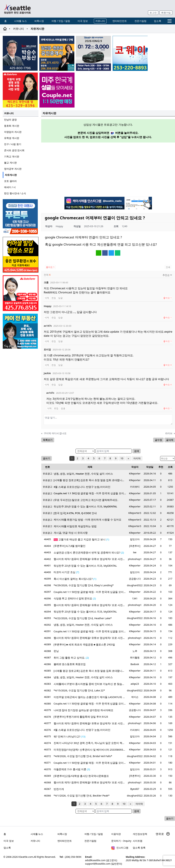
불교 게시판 (10, 163)
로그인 (153, 13)
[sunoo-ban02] (57, 90)
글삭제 (170, 440)
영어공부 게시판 (13, 169)
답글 (60, 298)
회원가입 (166, 13)
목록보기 (48, 440)
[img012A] (20, 53)
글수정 (158, 440)
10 (122, 458)
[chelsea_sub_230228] (20, 90)
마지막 (137, 458)
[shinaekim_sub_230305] (21, 293)
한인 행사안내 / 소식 (15, 193)
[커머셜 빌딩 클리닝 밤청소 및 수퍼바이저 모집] (21, 255)
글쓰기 (46, 458)
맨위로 (163, 834)
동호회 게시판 (12, 126)
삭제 (47, 298)
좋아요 (50, 267)
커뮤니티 (100, 21)
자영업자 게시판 (13, 132)
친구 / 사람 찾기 (13, 144)
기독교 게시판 (12, 156)
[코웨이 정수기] (130, 53)
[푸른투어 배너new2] (21, 217)
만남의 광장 (10, 120)
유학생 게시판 (12, 138)
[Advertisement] (108, 169)
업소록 (158, 21)
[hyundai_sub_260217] (93, 53)
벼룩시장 (39, 21)
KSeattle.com (26, 857)
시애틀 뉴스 (21, 21)
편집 (54, 298)
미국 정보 (83, 21)
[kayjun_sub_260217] (21, 331)
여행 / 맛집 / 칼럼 (61, 21)
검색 (137, 451)
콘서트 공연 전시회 (14, 150)
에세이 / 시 (10, 187)
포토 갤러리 (10, 181)
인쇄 (168, 267)
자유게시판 (11, 175)
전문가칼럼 (140, 21)
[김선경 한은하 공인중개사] (57, 53)
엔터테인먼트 (120, 21)
